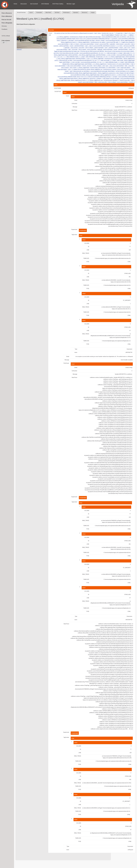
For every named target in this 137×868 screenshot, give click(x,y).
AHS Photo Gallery (58, 4)
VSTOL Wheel (6, 36)
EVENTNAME (58, 88)
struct (56, 85)
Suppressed (74, 229)
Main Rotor (48, 12)
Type (76, 349)
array (81, 235)
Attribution (19, 49)
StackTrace (74, 110)
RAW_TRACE (86, 253)
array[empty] (83, 230)
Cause (67, 96)
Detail (76, 100)
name (76, 352)
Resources (84, 12)
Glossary (4, 26)
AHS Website (45, 4)
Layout (31, 12)
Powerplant (39, 12)
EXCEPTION (58, 92)
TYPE (88, 262)
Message (75, 107)
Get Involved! (34, 4)
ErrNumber (75, 103)
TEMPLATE (86, 258)
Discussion (24, 4)
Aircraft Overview (21, 12)
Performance (66, 12)
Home (15, 4)
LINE (88, 250)
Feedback (4, 29)
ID (89, 247)
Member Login (71, 4)
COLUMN (87, 243)
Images (93, 12)
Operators (76, 12)
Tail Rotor (57, 12)
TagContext (74, 235)
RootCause (66, 363)
